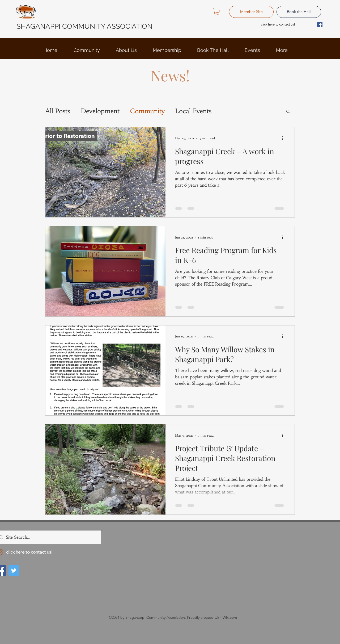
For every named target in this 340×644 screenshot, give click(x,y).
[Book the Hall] (299, 12)
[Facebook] (320, 24)
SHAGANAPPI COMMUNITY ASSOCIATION (84, 26)
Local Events (193, 111)
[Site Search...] (48, 537)
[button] (217, 12)
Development (100, 111)
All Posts (58, 111)
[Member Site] (251, 12)
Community (147, 111)
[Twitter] (14, 570)
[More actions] (284, 138)
